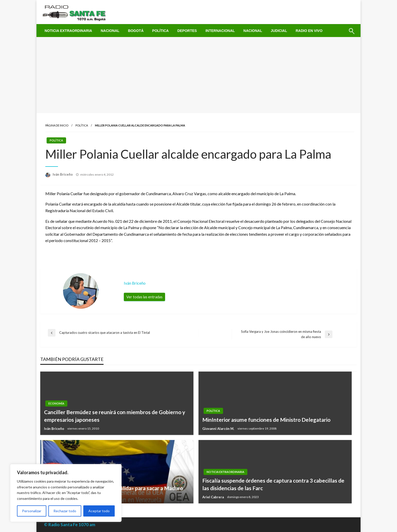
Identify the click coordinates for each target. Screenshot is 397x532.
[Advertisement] (198, 75)
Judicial (279, 31)
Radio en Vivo (309, 31)
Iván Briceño (63, 174)
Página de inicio (57, 125)
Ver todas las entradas (144, 297)
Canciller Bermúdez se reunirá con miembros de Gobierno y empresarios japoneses (115, 416)
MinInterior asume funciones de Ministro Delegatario (266, 420)
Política (160, 31)
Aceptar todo (99, 511)
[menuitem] (68, 31)
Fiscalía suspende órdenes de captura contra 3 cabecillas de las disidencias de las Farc (273, 484)
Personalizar (32, 511)
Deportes (187, 31)
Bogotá (136, 31)
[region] (66, 493)
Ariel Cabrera (213, 497)
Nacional (110, 31)
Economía (56, 403)
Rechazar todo (65, 511)
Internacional (220, 31)
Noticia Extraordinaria (68, 31)
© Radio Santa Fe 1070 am (70, 525)
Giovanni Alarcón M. (219, 429)
